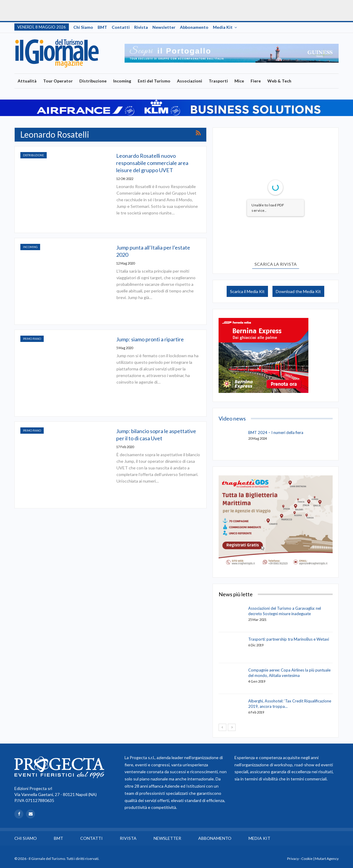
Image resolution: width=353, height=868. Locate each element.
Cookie (307, 859)
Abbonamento (194, 27)
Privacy (293, 859)
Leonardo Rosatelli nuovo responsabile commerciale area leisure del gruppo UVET (152, 163)
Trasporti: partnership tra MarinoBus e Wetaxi (289, 639)
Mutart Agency (327, 859)
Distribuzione (93, 81)
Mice (239, 81)
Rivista (141, 27)
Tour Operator (58, 81)
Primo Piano (32, 339)
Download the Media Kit (298, 291)
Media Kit (223, 27)
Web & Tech (279, 81)
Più (301, 81)
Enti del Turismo (154, 81)
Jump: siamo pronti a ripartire (150, 339)
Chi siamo (83, 27)
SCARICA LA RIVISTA (276, 264)
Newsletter (164, 27)
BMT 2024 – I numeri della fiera (276, 433)
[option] (232, 53)
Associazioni (190, 81)
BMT (102, 27)
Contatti (121, 27)
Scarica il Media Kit (247, 291)
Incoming (122, 81)
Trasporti (218, 81)
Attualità (27, 81)
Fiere (256, 81)
